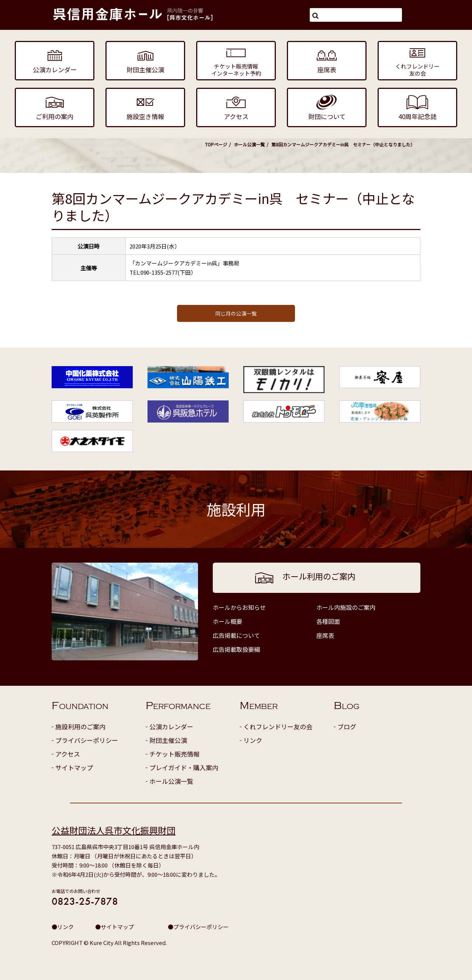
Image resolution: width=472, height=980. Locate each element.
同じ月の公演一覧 (236, 313)
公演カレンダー (171, 727)
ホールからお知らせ (239, 607)
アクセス (68, 754)
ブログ (347, 727)
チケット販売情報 (174, 754)
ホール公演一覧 (249, 144)
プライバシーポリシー (87, 740)
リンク (253, 740)
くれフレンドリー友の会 (278, 727)
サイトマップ (74, 767)
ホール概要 (228, 621)
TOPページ (216, 144)
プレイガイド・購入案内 (184, 767)
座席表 (325, 635)
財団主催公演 (168, 740)
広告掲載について (236, 635)
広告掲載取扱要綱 (236, 649)
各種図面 (328, 621)
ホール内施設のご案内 (346, 607)
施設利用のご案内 (80, 727)
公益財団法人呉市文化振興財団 (114, 830)
